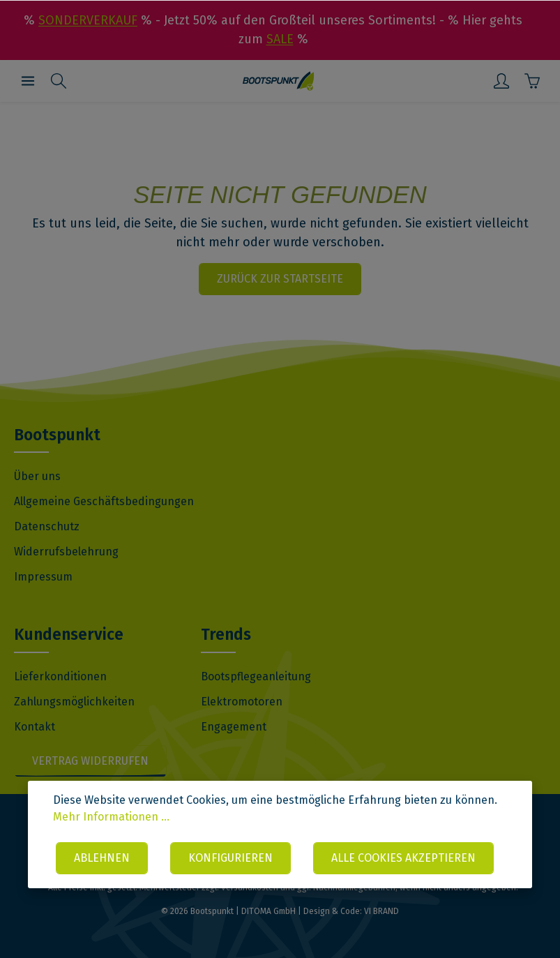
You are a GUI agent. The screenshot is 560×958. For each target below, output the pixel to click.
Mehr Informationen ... (111, 817)
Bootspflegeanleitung (256, 676)
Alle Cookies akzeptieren (403, 858)
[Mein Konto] (501, 81)
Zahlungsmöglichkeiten (74, 702)
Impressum (43, 577)
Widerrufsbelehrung (66, 552)
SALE (280, 39)
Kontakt (35, 727)
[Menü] (28, 81)
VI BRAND (381, 911)
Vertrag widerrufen (90, 761)
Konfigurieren (230, 858)
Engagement (234, 727)
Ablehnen (102, 858)
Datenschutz (47, 526)
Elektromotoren (242, 702)
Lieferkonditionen (60, 676)
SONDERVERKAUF (88, 20)
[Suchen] (59, 81)
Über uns (37, 476)
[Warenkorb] (532, 81)
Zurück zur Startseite (280, 279)
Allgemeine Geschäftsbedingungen (104, 501)
